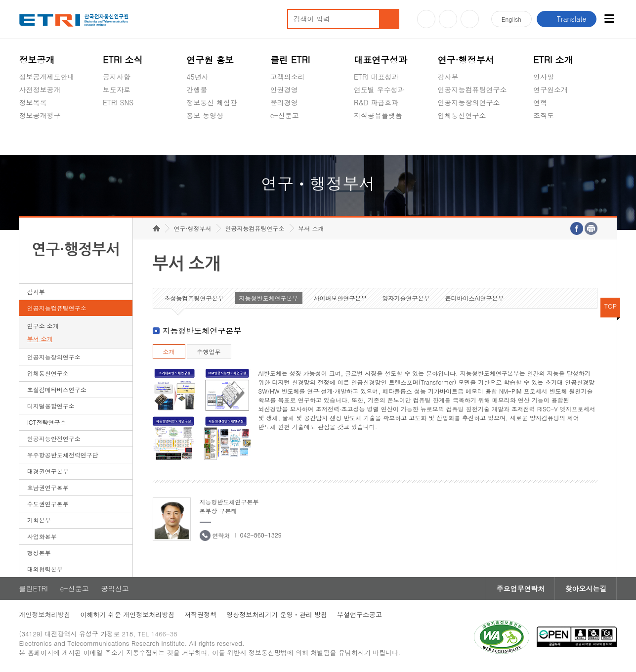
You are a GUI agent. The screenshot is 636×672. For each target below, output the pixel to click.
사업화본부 (42, 536)
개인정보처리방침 (45, 614)
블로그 (448, 19)
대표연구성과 (381, 60)
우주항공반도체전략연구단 (63, 455)
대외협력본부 (45, 569)
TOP (611, 306)
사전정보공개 (40, 90)
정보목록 (33, 102)
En (511, 19)
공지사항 (117, 77)
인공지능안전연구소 (54, 438)
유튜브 (426, 19)
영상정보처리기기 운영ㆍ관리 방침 (277, 614)
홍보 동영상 (205, 115)
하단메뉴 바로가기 (0, 0)
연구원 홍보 (210, 60)
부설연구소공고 (360, 614)
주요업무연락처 (520, 588)
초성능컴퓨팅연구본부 (194, 298)
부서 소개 (40, 338)
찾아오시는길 (586, 588)
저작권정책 (200, 614)
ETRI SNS (118, 102)
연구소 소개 (43, 326)
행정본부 (39, 553)
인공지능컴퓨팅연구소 (472, 90)
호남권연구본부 (48, 487)
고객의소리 (288, 77)
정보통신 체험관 (212, 102)
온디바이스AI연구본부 (475, 298)
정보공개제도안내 (47, 77)
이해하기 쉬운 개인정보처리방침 (128, 614)
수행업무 (209, 351)
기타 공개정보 (555, 138)
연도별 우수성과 (379, 90)
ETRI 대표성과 (376, 77)
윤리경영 (284, 102)
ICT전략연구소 (47, 422)
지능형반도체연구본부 (269, 298)
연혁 (540, 102)
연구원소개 (551, 90)
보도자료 (117, 90)
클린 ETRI (290, 60)
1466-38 (164, 634)
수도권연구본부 (48, 504)
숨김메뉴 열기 (24, 127)
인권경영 (284, 90)
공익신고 (284, 138)
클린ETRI (34, 588)
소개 (169, 351)
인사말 (544, 77)
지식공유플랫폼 (378, 115)
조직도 (544, 115)
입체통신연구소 (462, 115)
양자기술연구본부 (406, 298)
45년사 (197, 77)
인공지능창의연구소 (468, 102)
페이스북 (470, 19)
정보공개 (37, 60)
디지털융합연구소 (51, 406)
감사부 (448, 77)
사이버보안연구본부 (340, 298)
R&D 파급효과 (376, 102)
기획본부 (39, 520)
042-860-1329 (261, 535)
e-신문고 (285, 115)
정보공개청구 (40, 115)
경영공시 (33, 138)
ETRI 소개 (553, 60)
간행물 (197, 90)
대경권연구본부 (48, 471)
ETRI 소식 (123, 60)
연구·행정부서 (466, 60)
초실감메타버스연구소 (472, 138)
